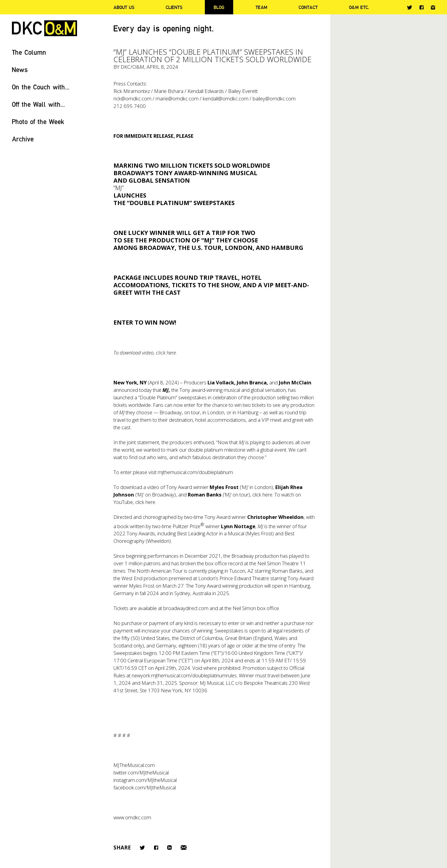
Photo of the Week (38, 122)
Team (261, 7)
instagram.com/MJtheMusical (145, 780)
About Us (124, 7)
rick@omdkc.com (132, 98)
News (20, 69)
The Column (29, 52)
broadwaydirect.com (186, 608)
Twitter (410, 7)
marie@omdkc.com (177, 98)
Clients (174, 7)
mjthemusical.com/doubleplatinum (195, 472)
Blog (219, 7)
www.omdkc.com (132, 817)
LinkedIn (169, 848)
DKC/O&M (44, 28)
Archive (23, 139)
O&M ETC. (359, 7)
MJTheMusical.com (134, 765)
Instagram (433, 7)
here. (268, 495)
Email (184, 848)
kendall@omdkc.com (226, 98)
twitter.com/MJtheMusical (141, 773)
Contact (308, 7)
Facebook (421, 7)
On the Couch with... (41, 87)
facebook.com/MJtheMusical (145, 787)
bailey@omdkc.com (274, 98)
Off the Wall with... (39, 104)
